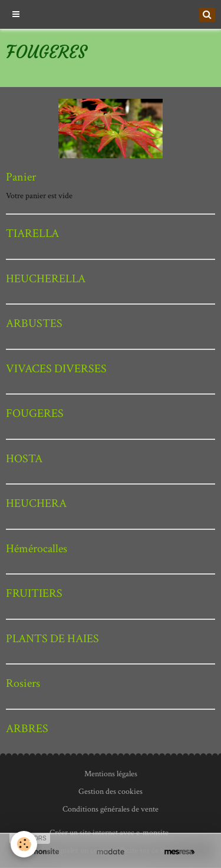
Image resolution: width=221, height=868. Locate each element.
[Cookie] (24, 844)
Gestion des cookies (111, 792)
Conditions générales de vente (111, 809)
